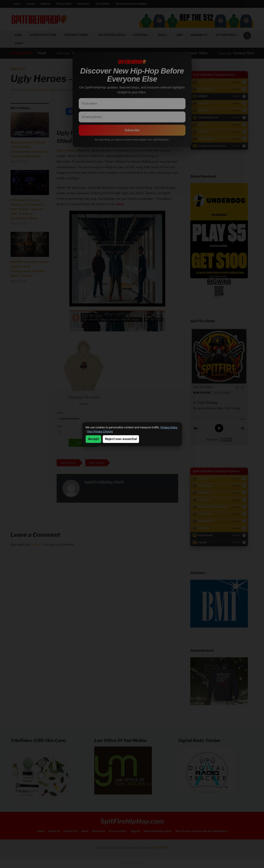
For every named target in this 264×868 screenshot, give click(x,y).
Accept (93, 439)
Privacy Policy (169, 427)
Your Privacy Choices (100, 431)
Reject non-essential (121, 439)
